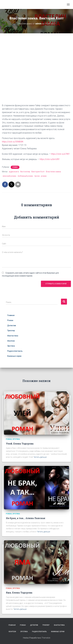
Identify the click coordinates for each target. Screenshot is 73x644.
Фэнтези (11, 341)
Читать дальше (40, 457)
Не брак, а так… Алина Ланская (26, 518)
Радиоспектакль (15, 351)
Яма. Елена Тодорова (19, 593)
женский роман (9, 176)
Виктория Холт (38, 172)
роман (44, 176)
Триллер (11, 331)
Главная (11, 315)
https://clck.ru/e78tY (60, 154)
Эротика (11, 346)
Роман (15, 167)
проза (37, 176)
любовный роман (25, 176)
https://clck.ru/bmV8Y (50, 159)
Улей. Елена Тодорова (20, 444)
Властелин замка (53, 172)
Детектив (12, 326)
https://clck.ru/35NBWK (13, 142)
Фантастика (13, 336)
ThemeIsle (46, 638)
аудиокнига (14, 172)
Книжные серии (14, 356)
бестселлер (25, 172)
